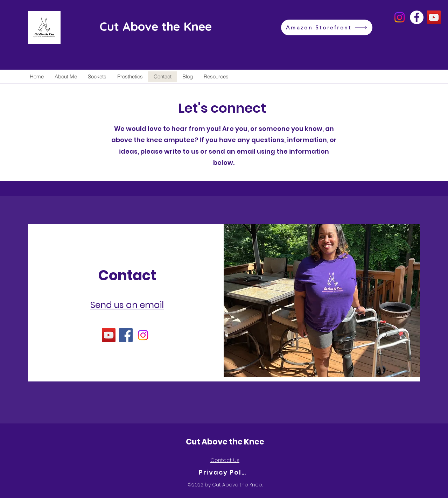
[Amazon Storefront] (327, 27)
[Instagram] (400, 17)
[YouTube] (434, 17)
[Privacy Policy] (224, 472)
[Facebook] (417, 17)
